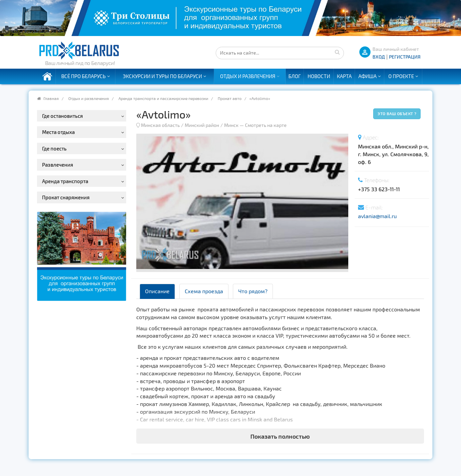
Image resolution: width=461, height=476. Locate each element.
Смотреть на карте (266, 125)
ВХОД (379, 57)
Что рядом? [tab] (253, 291)
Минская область (160, 125)
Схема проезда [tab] (204, 291)
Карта (344, 76)
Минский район (202, 125)
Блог (295, 76)
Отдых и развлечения (248, 76)
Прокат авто (230, 98)
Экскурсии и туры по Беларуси (162, 76)
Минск (231, 125)
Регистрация (405, 57)
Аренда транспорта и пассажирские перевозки (163, 98)
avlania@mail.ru (377, 216)
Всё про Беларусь (83, 76)
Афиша (367, 76)
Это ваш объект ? (397, 113)
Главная (51, 98)
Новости (319, 76)
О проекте (401, 76)
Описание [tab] (157, 291)
